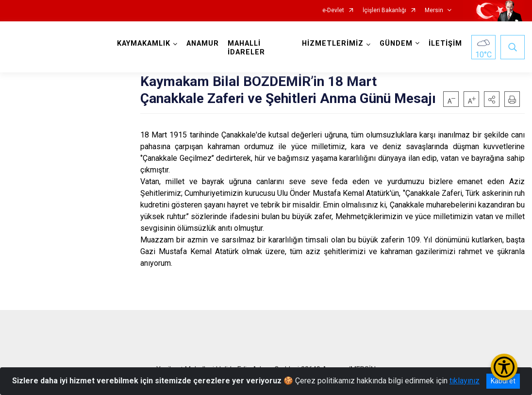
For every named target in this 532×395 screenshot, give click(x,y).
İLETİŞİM (445, 43)
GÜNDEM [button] (396, 43)
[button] (492, 99)
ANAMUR (203, 43)
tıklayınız (465, 381)
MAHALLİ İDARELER (246, 48)
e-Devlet (333, 10)
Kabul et (503, 381)
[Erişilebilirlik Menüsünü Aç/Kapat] (504, 367)
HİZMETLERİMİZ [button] (333, 43)
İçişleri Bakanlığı (384, 10)
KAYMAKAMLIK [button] (144, 43)
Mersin (434, 10)
